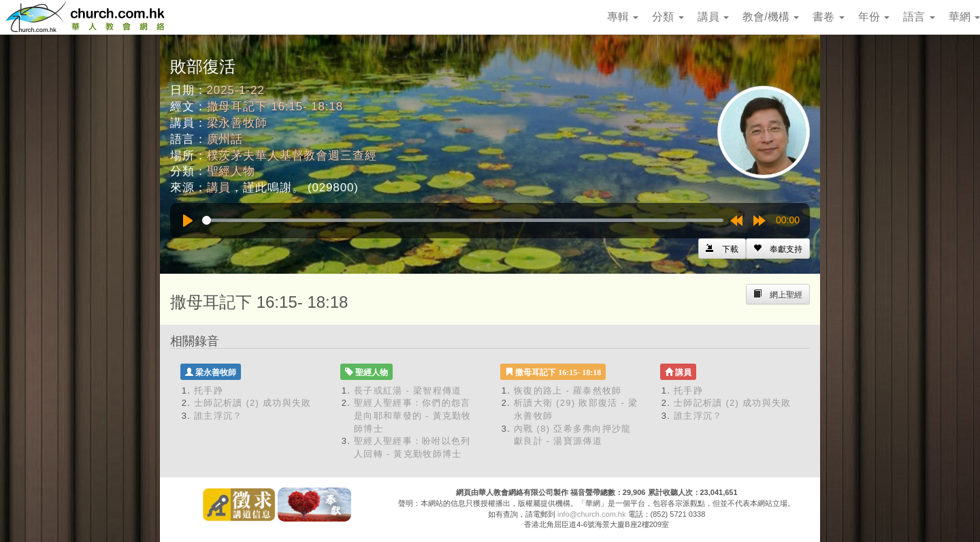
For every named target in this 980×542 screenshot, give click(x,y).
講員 (713, 17)
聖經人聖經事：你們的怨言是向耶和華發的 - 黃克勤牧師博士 (413, 415)
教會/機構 (771, 17)
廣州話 (225, 139)
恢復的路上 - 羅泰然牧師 (568, 390)
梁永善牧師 (237, 123)
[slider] (463, 220)
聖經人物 (231, 171)
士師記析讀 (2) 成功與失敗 (253, 403)
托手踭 (209, 390)
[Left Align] (778, 249)
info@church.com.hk (591, 514)
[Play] (188, 221)
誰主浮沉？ (218, 416)
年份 (874, 17)
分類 (668, 17)
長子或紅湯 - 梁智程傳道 (408, 390)
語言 (919, 17)
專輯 (623, 17)
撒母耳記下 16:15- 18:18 (275, 107)
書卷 (828, 17)
